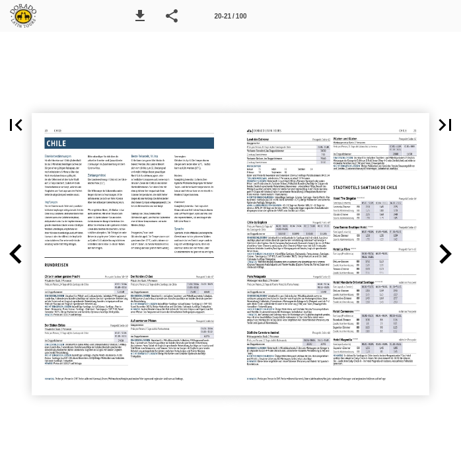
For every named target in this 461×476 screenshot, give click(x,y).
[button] (140, 16)
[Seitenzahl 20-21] (230, 16)
